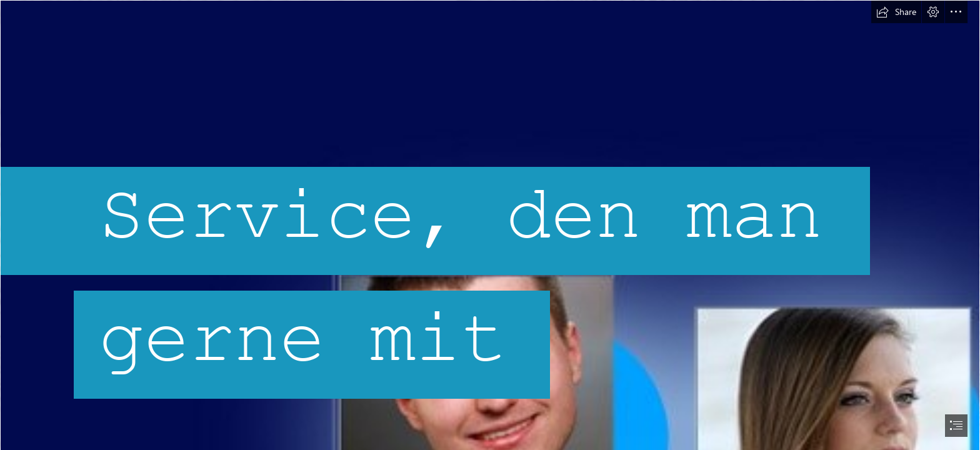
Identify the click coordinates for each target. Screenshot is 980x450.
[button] (896, 12)
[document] (490, 225)
